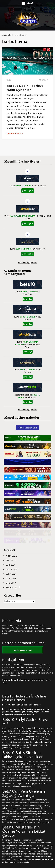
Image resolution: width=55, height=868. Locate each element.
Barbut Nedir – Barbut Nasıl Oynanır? (25, 88)
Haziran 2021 (12, 569)
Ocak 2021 (11, 578)
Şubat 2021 (11, 574)
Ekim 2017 (11, 583)
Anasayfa (7, 35)
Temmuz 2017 (13, 587)
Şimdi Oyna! (28, 191)
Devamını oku (15, 133)
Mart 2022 (11, 560)
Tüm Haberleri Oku (27, 428)
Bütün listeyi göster (27, 263)
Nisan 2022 (11, 556)
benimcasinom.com (10, 625)
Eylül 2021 (11, 565)
